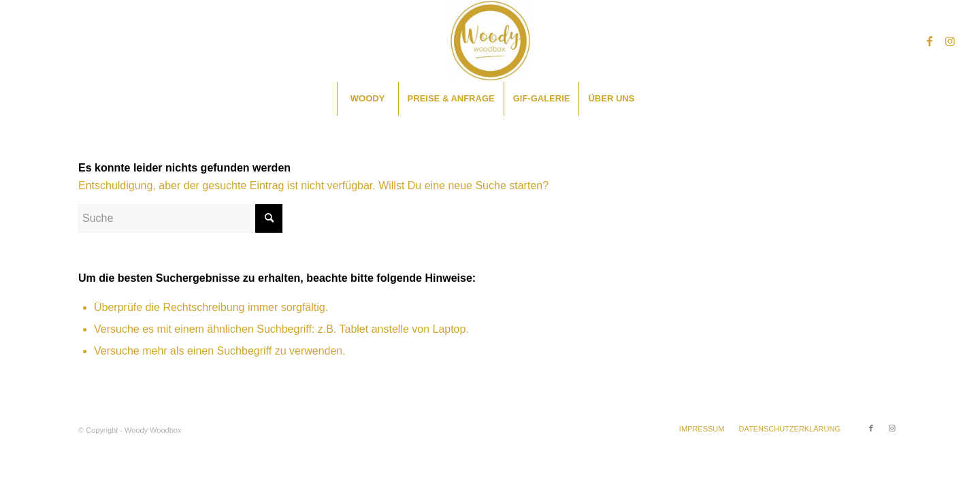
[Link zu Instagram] (950, 41)
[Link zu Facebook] (930, 41)
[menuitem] (367, 99)
